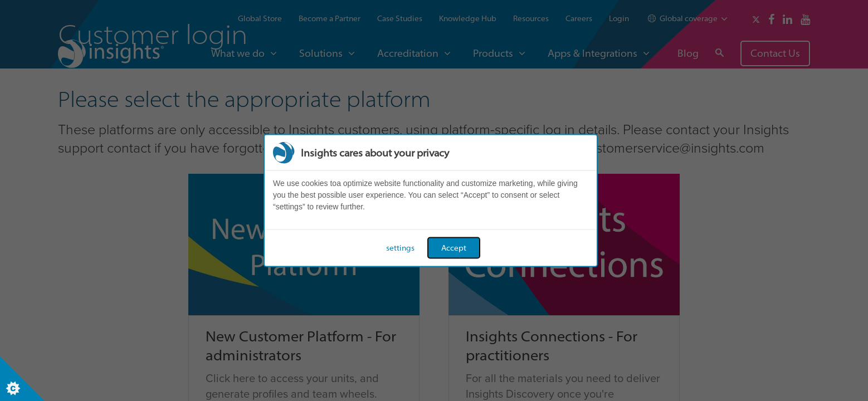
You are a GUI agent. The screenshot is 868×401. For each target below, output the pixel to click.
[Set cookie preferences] (22, 379)
